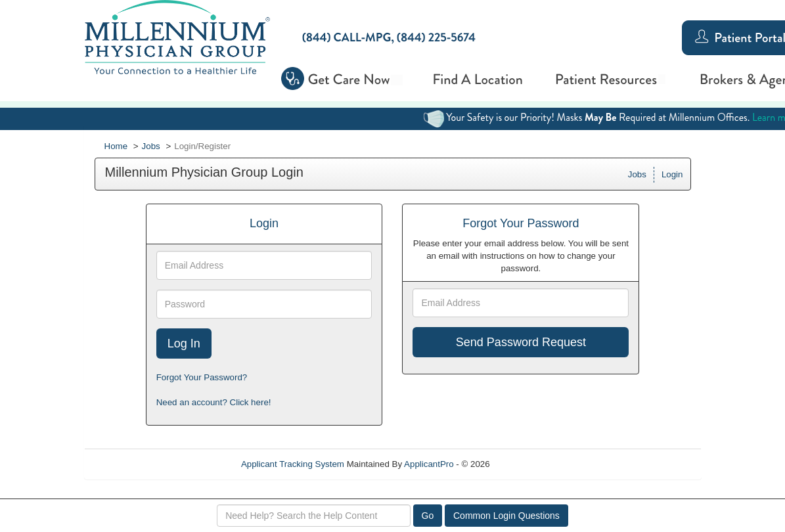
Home (116, 146)
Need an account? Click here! (214, 402)
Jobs (151, 146)
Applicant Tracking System (293, 464)
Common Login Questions (506, 516)
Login (672, 174)
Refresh (528, 464)
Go (428, 516)
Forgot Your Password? (202, 377)
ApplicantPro (429, 464)
